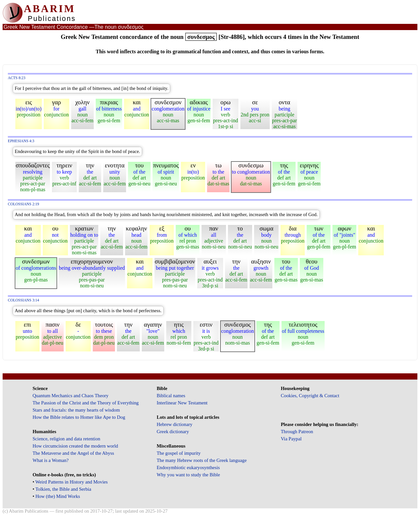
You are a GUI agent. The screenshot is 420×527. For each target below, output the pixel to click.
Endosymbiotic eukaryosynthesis (188, 467)
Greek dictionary (173, 432)
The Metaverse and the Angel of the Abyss (73, 453)
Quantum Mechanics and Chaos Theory (71, 396)
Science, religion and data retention (66, 439)
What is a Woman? (51, 460)
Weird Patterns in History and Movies (71, 482)
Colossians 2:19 (24, 204)
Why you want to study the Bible (188, 475)
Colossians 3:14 (24, 300)
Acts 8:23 (17, 78)
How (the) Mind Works (58, 496)
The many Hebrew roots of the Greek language (202, 460)
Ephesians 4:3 (21, 141)
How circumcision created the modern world (75, 446)
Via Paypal (291, 439)
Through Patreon (297, 432)
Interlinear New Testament (182, 403)
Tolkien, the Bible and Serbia (63, 489)
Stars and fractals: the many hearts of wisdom (76, 410)
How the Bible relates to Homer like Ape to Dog (79, 417)
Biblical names (171, 396)
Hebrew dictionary (175, 424)
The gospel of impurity (179, 453)
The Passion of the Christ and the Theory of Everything (86, 403)
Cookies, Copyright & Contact (310, 396)
